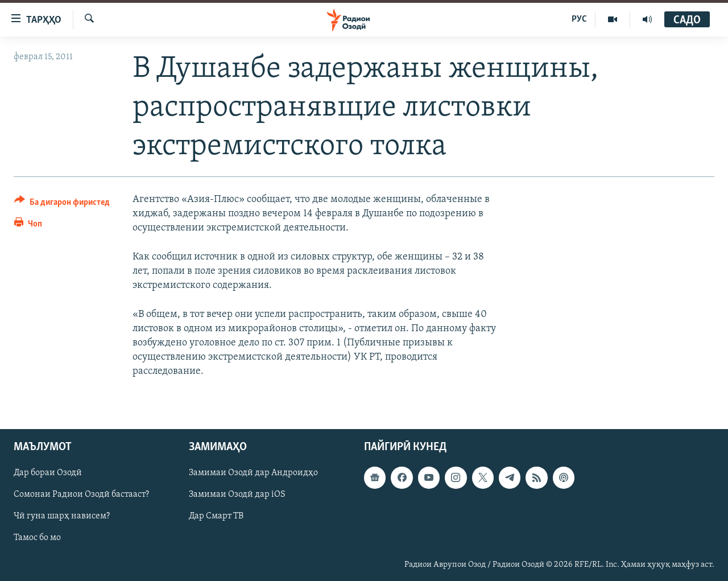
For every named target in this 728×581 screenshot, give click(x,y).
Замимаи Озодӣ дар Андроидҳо (253, 473)
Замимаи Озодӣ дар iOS (237, 495)
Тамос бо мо (37, 538)
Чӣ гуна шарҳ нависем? (62, 516)
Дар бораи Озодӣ (48, 473)
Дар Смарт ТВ (216, 516)
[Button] (62, 204)
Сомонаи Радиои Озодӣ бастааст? (81, 495)
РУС (579, 19)
